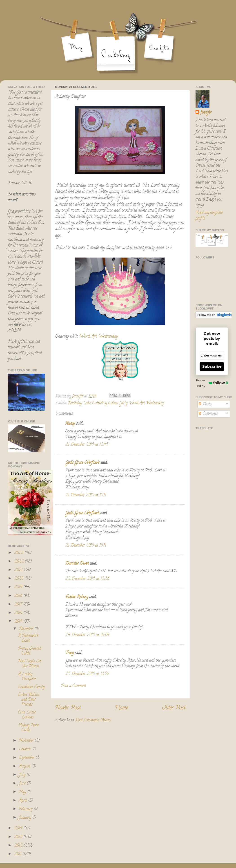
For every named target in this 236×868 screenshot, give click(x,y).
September (27, 758)
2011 (18, 854)
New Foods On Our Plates (29, 664)
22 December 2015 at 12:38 (87, 579)
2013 (19, 837)
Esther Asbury (77, 597)
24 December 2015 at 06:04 (87, 635)
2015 (19, 622)
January (26, 818)
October (25, 749)
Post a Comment (73, 686)
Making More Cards (28, 728)
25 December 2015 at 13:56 (87, 674)
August (25, 767)
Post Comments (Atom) (93, 720)
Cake (87, 403)
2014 (19, 828)
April (23, 801)
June (23, 784)
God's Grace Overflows (82, 463)
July (23, 775)
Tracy (70, 653)
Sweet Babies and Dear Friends (29, 700)
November (27, 741)
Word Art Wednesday (99, 337)
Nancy (70, 424)
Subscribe (212, 367)
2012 (19, 846)
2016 (19, 613)
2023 (19, 553)
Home (121, 708)
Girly (123, 403)
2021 (19, 570)
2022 (19, 562)
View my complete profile (209, 216)
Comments (208, 414)
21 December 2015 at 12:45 (87, 445)
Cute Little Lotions (27, 715)
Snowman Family (31, 687)
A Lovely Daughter (27, 677)
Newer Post (68, 708)
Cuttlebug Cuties (105, 403)
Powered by (212, 383)
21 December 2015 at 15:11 (86, 495)
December (27, 629)
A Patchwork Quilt (28, 639)
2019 (19, 587)
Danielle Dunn (77, 564)
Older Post (174, 708)
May (23, 792)
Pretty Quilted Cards (29, 651)
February (26, 809)
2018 (19, 596)
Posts (205, 404)
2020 (19, 579)
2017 (19, 605)
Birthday (75, 403)
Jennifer (206, 113)
